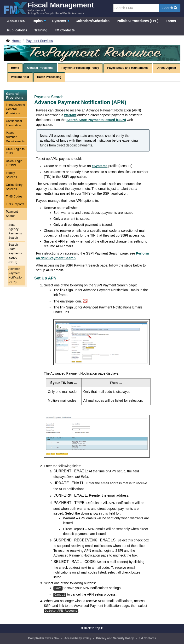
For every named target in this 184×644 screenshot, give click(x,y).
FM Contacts (65, 30)
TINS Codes (14, 197)
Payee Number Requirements (15, 137)
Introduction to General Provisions (15, 109)
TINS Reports (15, 204)
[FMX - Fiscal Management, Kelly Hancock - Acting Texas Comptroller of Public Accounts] (49, 8)
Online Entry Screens (14, 187)
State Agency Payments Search (15, 231)
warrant (70, 115)
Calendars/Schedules (93, 21)
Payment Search (12, 214)
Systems (59, 21)
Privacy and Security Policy (115, 638)
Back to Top (92, 628)
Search (170, 8)
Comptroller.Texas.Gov (44, 638)
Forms (171, 21)
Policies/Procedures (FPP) (138, 21)
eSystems (100, 166)
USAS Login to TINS (14, 163)
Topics (37, 21)
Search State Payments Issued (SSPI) (15, 253)
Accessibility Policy (78, 638)
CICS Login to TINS (15, 151)
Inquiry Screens (11, 175)
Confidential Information (14, 123)
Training (41, 30)
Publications (17, 30)
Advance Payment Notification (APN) (16, 275)
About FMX (16, 21)
